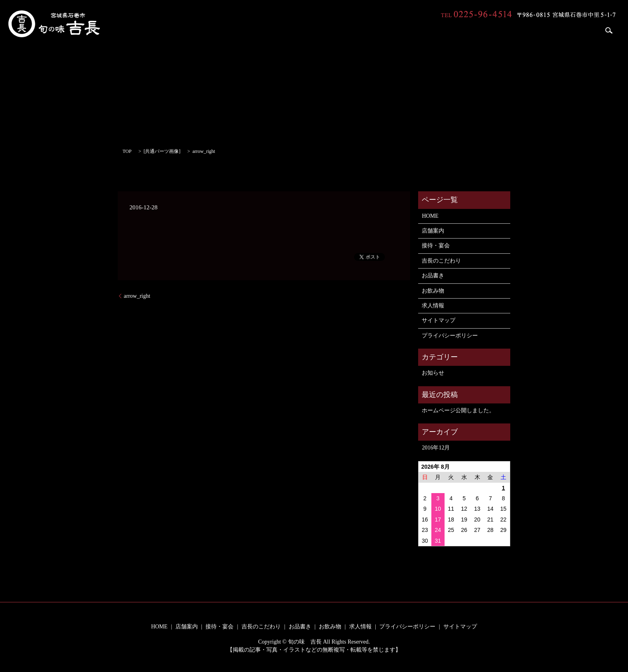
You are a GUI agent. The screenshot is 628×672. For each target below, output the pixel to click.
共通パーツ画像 (162, 151)
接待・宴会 (415, 30)
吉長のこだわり (462, 30)
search (609, 30)
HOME (343, 30)
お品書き (507, 30)
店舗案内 (376, 30)
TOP (127, 151)
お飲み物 (542, 30)
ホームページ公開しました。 (458, 410)
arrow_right (137, 296)
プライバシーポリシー (450, 336)
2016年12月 (436, 448)
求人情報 (578, 30)
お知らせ (433, 373)
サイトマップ (439, 320)
